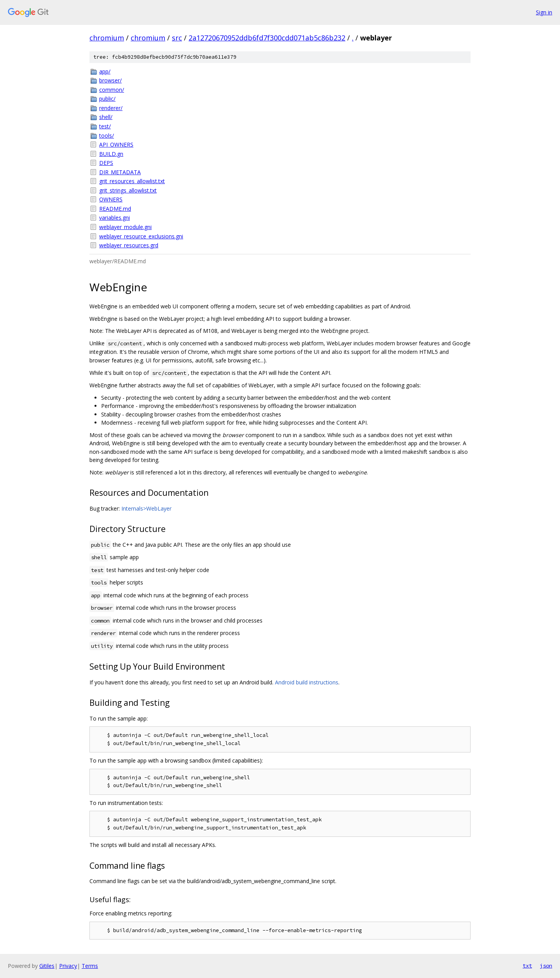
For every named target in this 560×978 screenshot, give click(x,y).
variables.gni (115, 218)
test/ (105, 126)
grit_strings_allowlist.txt (128, 190)
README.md (115, 209)
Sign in (544, 12)
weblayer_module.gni (125, 227)
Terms (90, 966)
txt (527, 966)
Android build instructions (307, 682)
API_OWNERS (116, 144)
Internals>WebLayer (146, 508)
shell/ (106, 117)
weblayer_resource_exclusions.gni (141, 236)
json (546, 966)
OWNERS (111, 199)
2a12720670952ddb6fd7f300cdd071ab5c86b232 (267, 38)
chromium (107, 38)
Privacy (68, 966)
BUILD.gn (111, 154)
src (177, 38)
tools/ (107, 136)
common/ (112, 90)
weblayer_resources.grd (129, 245)
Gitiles (47, 966)
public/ (107, 99)
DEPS (106, 163)
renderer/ (111, 108)
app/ (105, 71)
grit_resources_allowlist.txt (132, 181)
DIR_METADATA (120, 172)
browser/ (110, 80)
